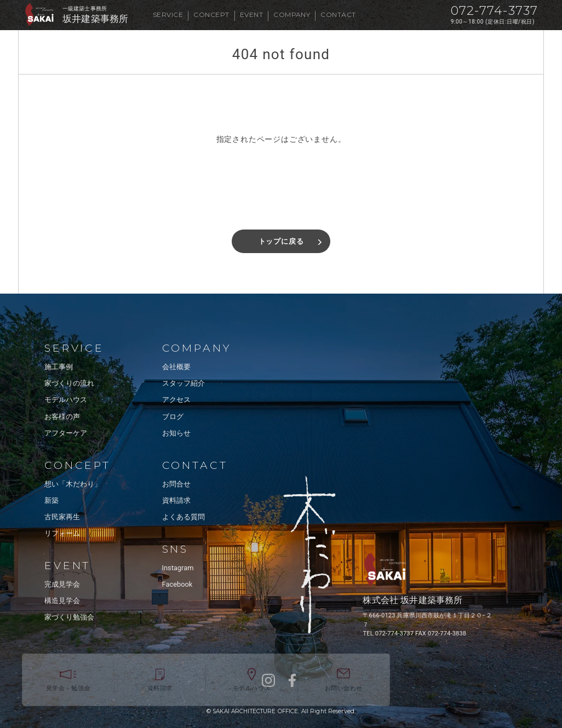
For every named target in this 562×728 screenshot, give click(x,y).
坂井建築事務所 (95, 19)
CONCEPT (211, 15)
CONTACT (338, 15)
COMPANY (292, 15)
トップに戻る (281, 241)
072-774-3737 (494, 11)
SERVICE (168, 15)
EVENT (251, 15)
